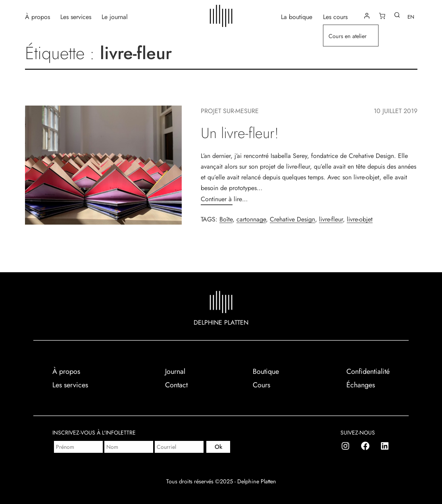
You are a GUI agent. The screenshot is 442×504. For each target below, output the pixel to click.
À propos (37, 16)
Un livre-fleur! (240, 133)
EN (411, 17)
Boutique (266, 371)
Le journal (115, 16)
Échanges (361, 385)
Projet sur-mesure (230, 111)
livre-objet (360, 219)
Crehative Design (292, 219)
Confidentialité (368, 371)
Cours (261, 385)
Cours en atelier (348, 36)
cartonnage (251, 219)
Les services (76, 16)
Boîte (226, 219)
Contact (176, 385)
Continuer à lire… (224, 199)
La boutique (297, 16)
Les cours (335, 16)
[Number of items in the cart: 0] (382, 16)
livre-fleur (331, 219)
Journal (175, 371)
